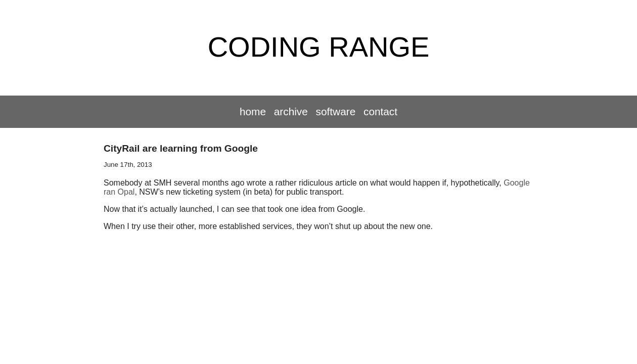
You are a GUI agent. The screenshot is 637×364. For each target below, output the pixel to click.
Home (253, 111)
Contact (380, 111)
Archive (291, 111)
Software (336, 111)
